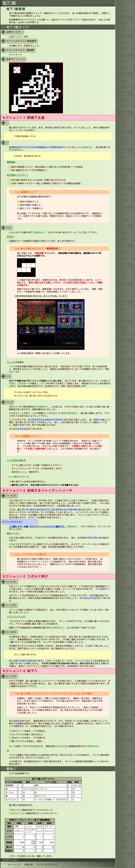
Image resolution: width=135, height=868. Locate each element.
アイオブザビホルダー (47, 865)
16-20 (9, 582)
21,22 (9, 605)
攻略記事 (28, 865)
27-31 (9, 676)
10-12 (9, 402)
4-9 (8, 376)
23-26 (9, 632)
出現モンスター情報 (18, 37)
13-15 (9, 496)
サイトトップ (14, 865)
